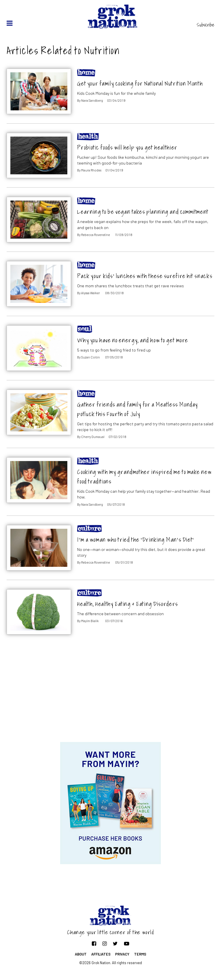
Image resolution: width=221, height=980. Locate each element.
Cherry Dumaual (93, 437)
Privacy (122, 954)
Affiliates (101, 954)
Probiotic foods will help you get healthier (127, 147)
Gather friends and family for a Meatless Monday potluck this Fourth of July (138, 409)
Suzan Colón (91, 357)
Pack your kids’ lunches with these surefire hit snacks (145, 276)
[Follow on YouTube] (127, 943)
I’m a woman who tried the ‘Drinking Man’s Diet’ (136, 540)
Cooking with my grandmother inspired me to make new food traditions (144, 477)
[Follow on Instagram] (105, 943)
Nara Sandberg (92, 100)
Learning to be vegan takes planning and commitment (143, 212)
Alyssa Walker (91, 293)
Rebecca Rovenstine (96, 235)
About (81, 954)
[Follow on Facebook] (94, 943)
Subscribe (206, 25)
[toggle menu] (10, 23)
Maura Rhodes (91, 170)
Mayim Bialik (90, 621)
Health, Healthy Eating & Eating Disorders (127, 604)
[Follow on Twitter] (115, 943)
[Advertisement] (110, 696)
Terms (140, 954)
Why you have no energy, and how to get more (133, 340)
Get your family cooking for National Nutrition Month (140, 83)
